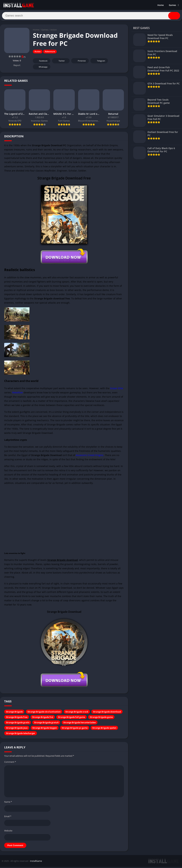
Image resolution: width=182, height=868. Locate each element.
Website (8, 832)
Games (172, 5)
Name (8, 803)
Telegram (99, 62)
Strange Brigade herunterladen (80, 724)
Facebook (41, 62)
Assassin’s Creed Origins (90, 457)
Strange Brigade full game (71, 719)
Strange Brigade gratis (18, 724)
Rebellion (18, 394)
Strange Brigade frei (43, 719)
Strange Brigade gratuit (46, 724)
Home (161, 5)
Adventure (50, 53)
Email (8, 818)
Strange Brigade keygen (45, 729)
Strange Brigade (14, 713)
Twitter (59, 62)
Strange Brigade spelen (104, 729)
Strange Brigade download (107, 713)
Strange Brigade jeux (17, 729)
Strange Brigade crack (77, 713)
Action (54, 31)
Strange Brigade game (101, 719)
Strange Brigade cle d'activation (44, 713)
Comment (10, 763)
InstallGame (36, 862)
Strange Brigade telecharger (21, 735)
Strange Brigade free (17, 719)
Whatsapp (41, 68)
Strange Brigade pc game (75, 729)
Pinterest (79, 62)
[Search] (91, 16)
